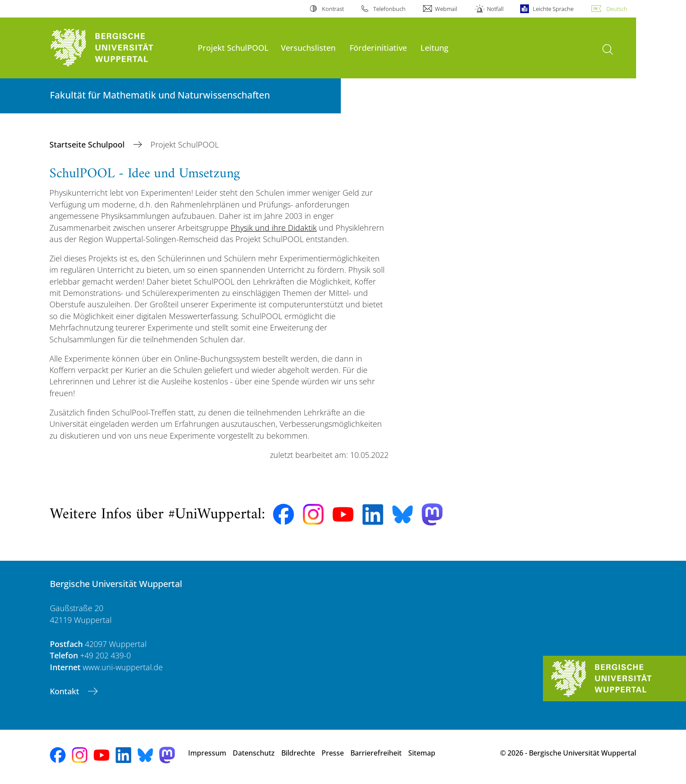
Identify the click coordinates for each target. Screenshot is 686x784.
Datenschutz (254, 753)
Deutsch (617, 9)
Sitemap (422, 753)
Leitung (434, 47)
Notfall (495, 9)
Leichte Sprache (553, 9)
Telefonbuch (389, 9)
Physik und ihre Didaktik (274, 228)
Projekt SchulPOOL (233, 47)
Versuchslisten (308, 47)
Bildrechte (298, 753)
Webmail (446, 9)
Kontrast (333, 9)
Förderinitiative (378, 47)
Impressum (207, 753)
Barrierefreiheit (376, 753)
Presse (333, 753)
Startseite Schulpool (88, 144)
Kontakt (66, 691)
